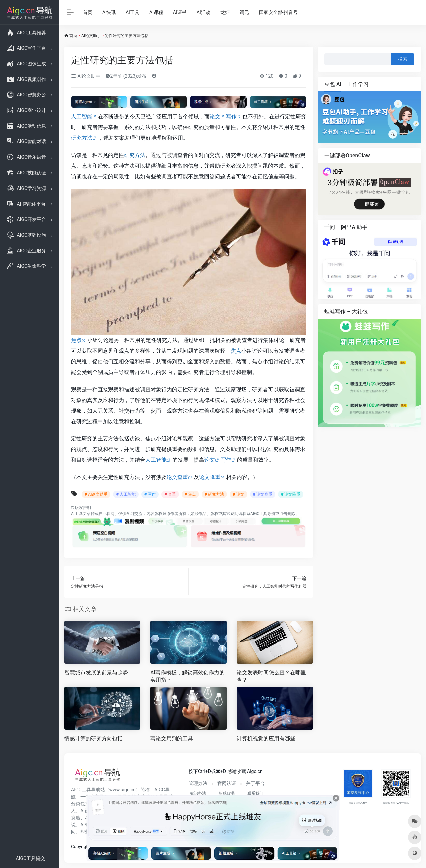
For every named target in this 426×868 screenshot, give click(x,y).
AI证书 (180, 12)
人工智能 (82, 117)
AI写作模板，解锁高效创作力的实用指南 (188, 676)
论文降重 (210, 477)
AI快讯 (109, 12)
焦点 (76, 340)
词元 (244, 12)
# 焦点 (190, 494)
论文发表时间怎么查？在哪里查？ (271, 676)
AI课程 (156, 12)
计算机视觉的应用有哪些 (266, 738)
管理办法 (198, 783)
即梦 (85, 832)
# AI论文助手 (96, 494)
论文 (215, 117)
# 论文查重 (263, 494)
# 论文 (238, 494)
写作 (231, 117)
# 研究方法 (214, 494)
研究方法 (82, 138)
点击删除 (287, 514)
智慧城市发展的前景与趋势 (96, 673)
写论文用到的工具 (172, 738)
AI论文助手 (91, 36)
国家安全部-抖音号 (278, 12)
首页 (88, 12)
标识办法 (198, 793)
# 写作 (150, 494)
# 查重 (170, 494)
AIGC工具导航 (263, 514)
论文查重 (177, 477)
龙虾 (225, 12)
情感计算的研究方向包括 (94, 738)
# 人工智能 (126, 494)
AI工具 (133, 12)
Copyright (80, 847)
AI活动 (204, 12)
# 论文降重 (291, 494)
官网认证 (227, 783)
